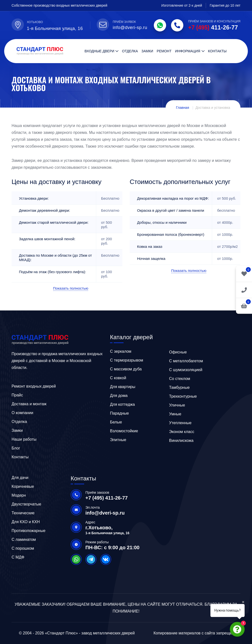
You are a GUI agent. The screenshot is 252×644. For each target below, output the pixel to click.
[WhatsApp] (160, 25)
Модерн (19, 495)
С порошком (23, 548)
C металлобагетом (186, 361)
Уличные (177, 405)
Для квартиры (123, 387)
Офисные (178, 352)
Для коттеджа (122, 404)
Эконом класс (182, 432)
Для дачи (20, 478)
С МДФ (18, 557)
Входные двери (99, 51)
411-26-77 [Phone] (213, 28)
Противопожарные (29, 531)
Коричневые (23, 486)
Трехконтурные (183, 396)
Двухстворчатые (26, 504)
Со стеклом (180, 379)
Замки (147, 51)
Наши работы (24, 439)
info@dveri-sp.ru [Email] (130, 28)
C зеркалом (121, 351)
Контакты (217, 51)
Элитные (118, 440)
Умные (175, 414)
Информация (188, 51)
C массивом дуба (126, 369)
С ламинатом (24, 539)
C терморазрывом (126, 360)
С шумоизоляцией (186, 370)
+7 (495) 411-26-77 (107, 498)
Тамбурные (179, 387)
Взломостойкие (124, 431)
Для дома (119, 396)
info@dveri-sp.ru (105, 513)
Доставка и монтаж (29, 404)
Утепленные (180, 423)
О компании (22, 413)
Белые (116, 422)
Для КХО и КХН (26, 522)
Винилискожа (181, 441)
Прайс (17, 395)
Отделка (130, 51)
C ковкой (118, 378)
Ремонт (164, 51)
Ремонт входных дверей (34, 386)
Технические (23, 513)
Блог (16, 448)
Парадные (119, 413)
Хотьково (35, 22)
